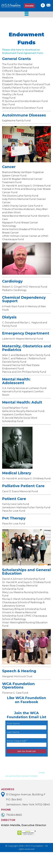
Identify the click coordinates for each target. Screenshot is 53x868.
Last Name (13, 748)
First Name (13, 739)
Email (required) (17, 757)
